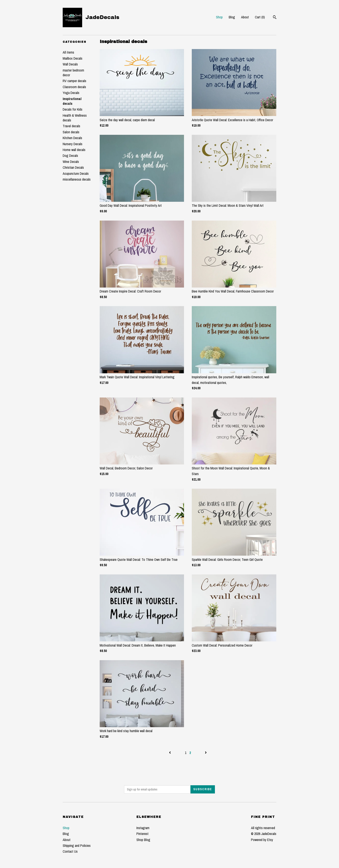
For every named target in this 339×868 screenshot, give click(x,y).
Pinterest (142, 834)
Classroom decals (74, 87)
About (245, 17)
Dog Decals (70, 156)
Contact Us (70, 851)
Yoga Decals (71, 93)
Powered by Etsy (262, 840)
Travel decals (71, 126)
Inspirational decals (72, 101)
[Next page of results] (206, 753)
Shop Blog (143, 840)
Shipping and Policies (77, 846)
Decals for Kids (73, 109)
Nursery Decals (73, 144)
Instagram (143, 828)
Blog (232, 17)
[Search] (275, 18)
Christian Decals (73, 167)
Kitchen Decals (72, 138)
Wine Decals (71, 162)
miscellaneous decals (77, 179)
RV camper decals (74, 81)
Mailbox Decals (73, 58)
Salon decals (71, 132)
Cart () (260, 17)
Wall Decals (70, 64)
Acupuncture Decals (76, 173)
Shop (219, 17)
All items (68, 52)
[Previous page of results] (170, 753)
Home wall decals (74, 150)
